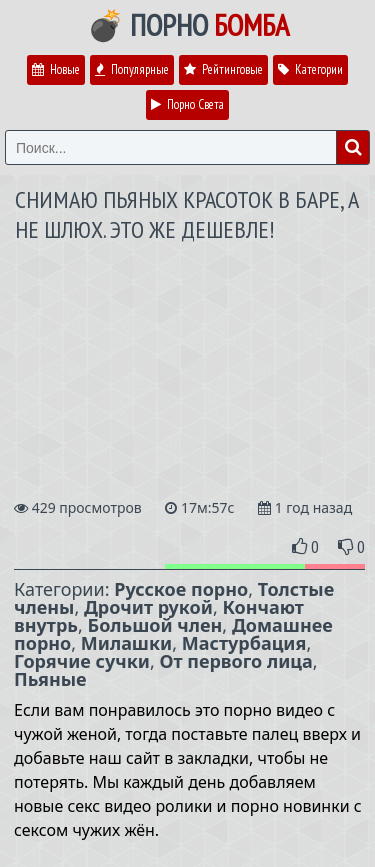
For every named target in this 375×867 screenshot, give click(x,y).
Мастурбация (244, 643)
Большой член (155, 625)
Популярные (132, 69)
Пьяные (50, 679)
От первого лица (235, 661)
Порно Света (187, 104)
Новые (56, 69)
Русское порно (181, 589)
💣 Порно (188, 25)
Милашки (126, 643)
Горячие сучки (82, 661)
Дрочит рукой (148, 607)
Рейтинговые (223, 69)
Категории (310, 69)
